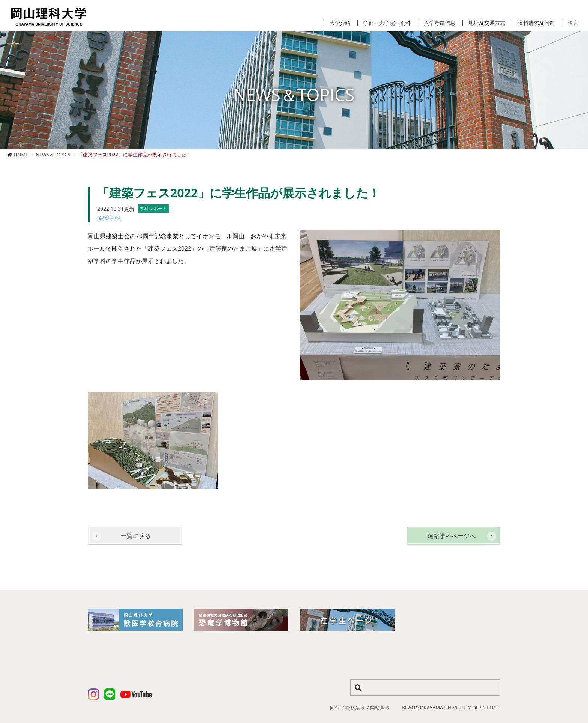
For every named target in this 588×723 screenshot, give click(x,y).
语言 (573, 23)
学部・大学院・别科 (387, 23)
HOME (21, 155)
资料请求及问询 (536, 23)
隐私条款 (355, 708)
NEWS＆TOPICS (53, 155)
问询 (335, 708)
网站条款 (380, 708)
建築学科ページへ (451, 536)
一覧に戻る (136, 536)
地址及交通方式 (487, 23)
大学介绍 (340, 23)
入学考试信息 (439, 23)
